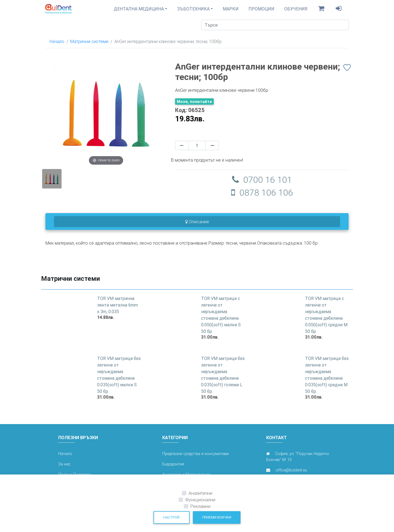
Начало (57, 46)
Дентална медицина (139, 11)
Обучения (296, 11)
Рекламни (200, 506)
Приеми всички (217, 517)
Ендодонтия (173, 468)
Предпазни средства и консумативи (195, 458)
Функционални (200, 500)
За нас (64, 468)
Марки (231, 11)
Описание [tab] (197, 226)
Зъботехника (193, 11)
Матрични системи (89, 46)
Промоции (261, 11)
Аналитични (200, 493)
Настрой (171, 517)
